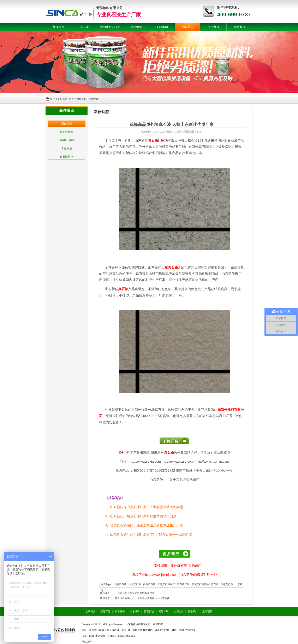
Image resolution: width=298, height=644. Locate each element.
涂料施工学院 (67, 140)
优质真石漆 (149, 584)
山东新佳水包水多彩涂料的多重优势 (135, 593)
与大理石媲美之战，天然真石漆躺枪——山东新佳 (142, 598)
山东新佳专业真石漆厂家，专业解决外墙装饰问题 (147, 507)
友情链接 (178, 611)
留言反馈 (149, 611)
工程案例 (162, 27)
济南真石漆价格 (200, 584)
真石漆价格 (67, 157)
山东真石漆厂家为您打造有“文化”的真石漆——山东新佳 (151, 534)
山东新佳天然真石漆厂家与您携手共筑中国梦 (143, 516)
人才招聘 (135, 611)
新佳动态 (67, 124)
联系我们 (193, 611)
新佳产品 (105, 611)
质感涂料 (136, 27)
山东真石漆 (135, 584)
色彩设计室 (67, 132)
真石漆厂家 (156, 140)
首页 (71, 99)
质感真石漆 (227, 584)
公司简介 (91, 611)
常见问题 (67, 148)
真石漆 (84, 27)
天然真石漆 (169, 267)
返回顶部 (207, 611)
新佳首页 (59, 27)
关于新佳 (214, 27)
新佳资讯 (188, 27)
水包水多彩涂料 (110, 27)
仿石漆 (215, 584)
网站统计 (87, 642)
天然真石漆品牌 (166, 584)
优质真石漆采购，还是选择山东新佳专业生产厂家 (147, 525)
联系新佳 (240, 27)
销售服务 (120, 611)
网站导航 (163, 611)
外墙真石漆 (120, 584)
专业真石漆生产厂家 (119, 15)
